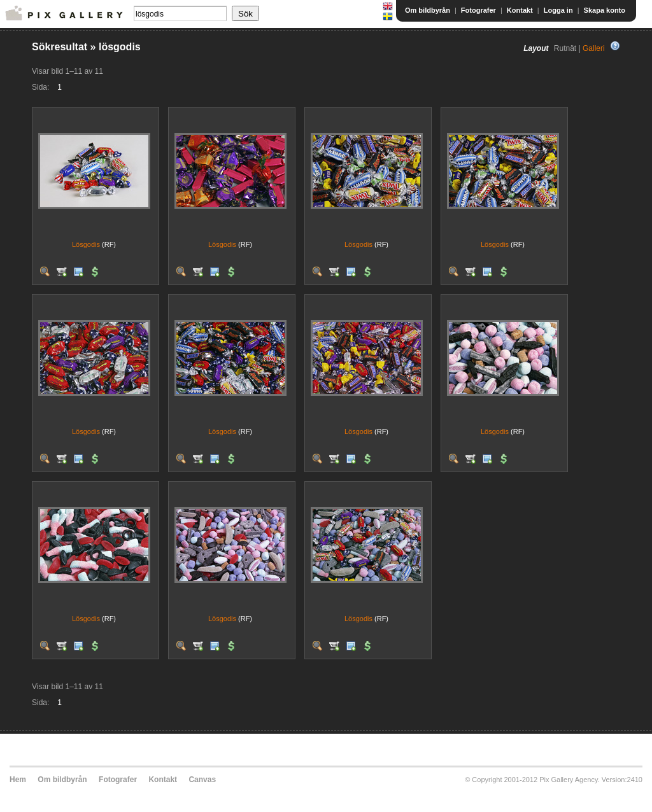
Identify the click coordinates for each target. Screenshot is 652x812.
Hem (18, 780)
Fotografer (478, 10)
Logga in (558, 10)
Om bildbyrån (428, 10)
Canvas (202, 780)
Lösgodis (86, 244)
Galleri (594, 48)
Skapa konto (605, 10)
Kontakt (520, 10)
